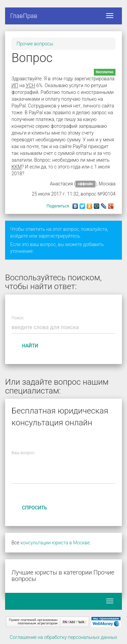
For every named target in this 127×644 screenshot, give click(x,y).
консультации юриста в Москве (55, 543)
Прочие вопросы (35, 44)
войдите (19, 236)
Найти (30, 346)
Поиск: (18, 318)
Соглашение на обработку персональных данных (63, 637)
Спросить (35, 508)
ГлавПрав (24, 16)
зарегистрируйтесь (59, 236)
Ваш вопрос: (23, 453)
